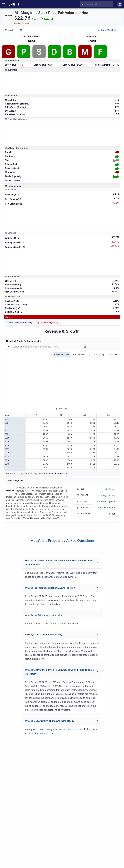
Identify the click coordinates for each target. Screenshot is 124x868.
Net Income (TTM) (82, 355)
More (113, 355)
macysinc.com (108, 495)
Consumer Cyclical (106, 501)
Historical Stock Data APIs (55, 473)
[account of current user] (4, 4)
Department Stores (106, 508)
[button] (62, 563)
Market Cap (99, 355)
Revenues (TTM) (62, 355)
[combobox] (97, 4)
